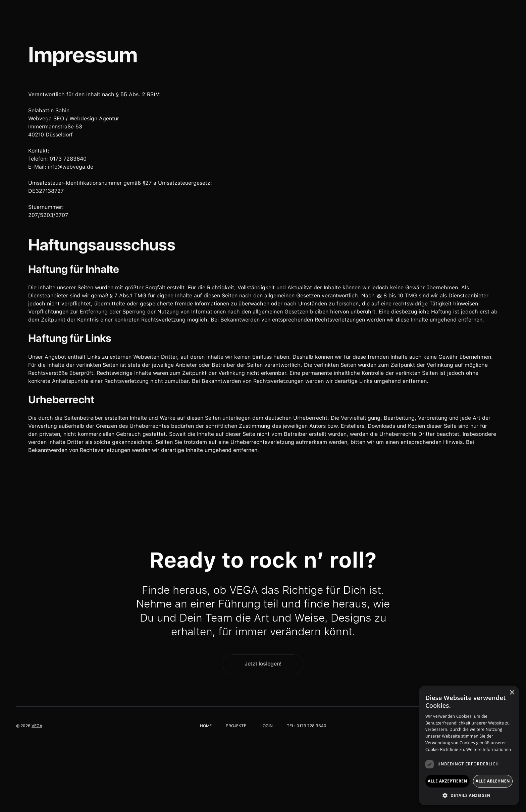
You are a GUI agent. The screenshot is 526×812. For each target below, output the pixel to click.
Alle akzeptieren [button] (448, 781)
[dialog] (469, 745)
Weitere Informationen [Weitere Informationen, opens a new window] (489, 749)
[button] (469, 795)
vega (37, 726)
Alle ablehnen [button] (493, 781)
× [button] (512, 693)
